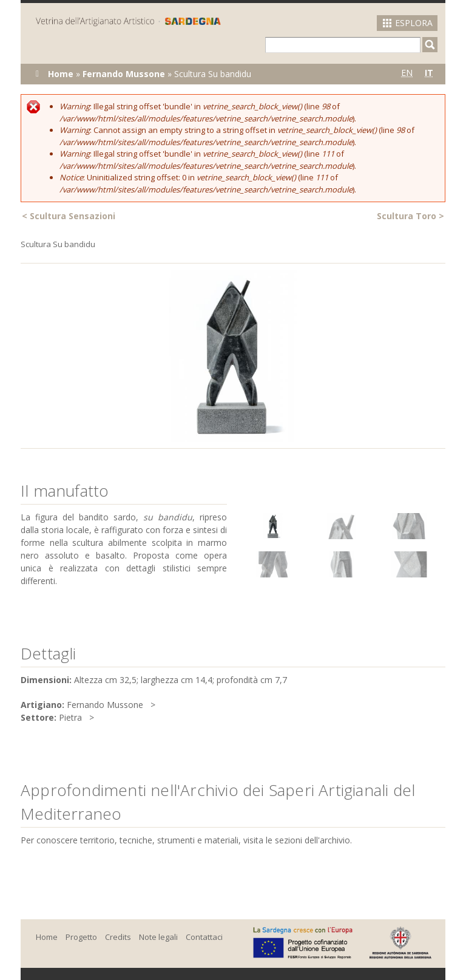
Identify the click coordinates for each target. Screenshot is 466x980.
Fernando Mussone (124, 74)
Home (61, 74)
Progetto (81, 937)
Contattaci (204, 937)
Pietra (70, 717)
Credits (118, 937)
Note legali (158, 937)
